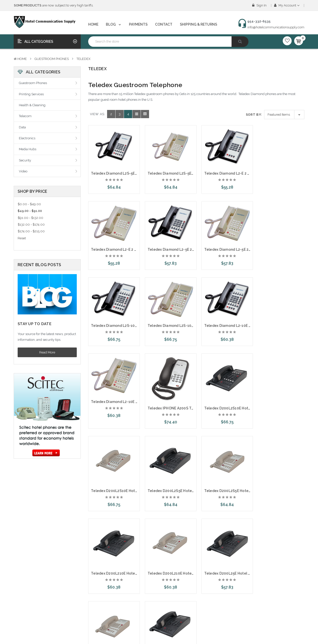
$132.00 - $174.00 (31, 224)
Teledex (83, 59)
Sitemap (73, 631)
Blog (114, 24)
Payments (138, 24)
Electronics (27, 138)
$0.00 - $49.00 (29, 204)
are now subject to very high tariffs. (54, 5)
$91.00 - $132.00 (30, 218)
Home (93, 24)
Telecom (25, 116)
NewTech (123, 596)
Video (23, 171)
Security (25, 160)
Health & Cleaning (32, 105)
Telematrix (124, 614)
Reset (22, 238)
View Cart (24, 631)
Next (143, 529)
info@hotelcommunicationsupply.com (276, 27)
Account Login (28, 596)
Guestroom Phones (52, 59)
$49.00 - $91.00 (30, 211)
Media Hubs (28, 149)
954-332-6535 (233, 611)
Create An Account (31, 605)
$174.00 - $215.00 (31, 231)
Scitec (121, 623)
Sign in (259, 5)
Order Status (26, 614)
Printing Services (31, 94)
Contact (164, 24)
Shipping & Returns (199, 24)
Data (22, 127)
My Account (287, 5)
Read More (47, 352)
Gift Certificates (28, 623)
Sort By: (254, 115)
